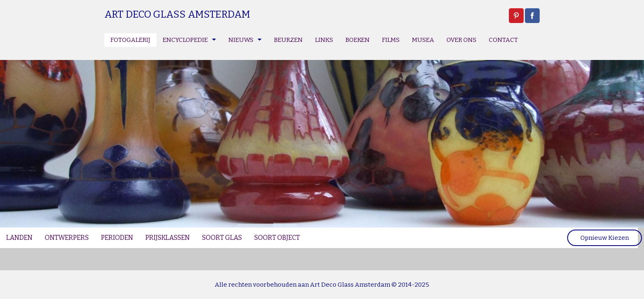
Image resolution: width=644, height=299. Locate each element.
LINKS (324, 40)
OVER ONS (461, 40)
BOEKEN (358, 40)
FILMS (391, 40)
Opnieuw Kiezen (605, 238)
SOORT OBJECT (277, 238)
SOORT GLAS (222, 238)
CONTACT (503, 40)
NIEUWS (241, 40)
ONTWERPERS (67, 238)
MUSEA (423, 40)
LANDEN (19, 238)
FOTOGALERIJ (130, 40)
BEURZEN (288, 40)
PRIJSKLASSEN (168, 238)
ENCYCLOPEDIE (185, 40)
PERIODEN (117, 238)
